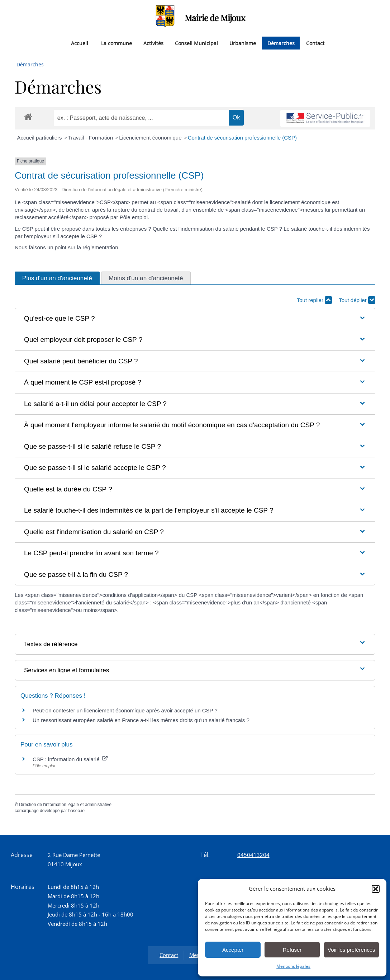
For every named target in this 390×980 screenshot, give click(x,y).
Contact (315, 43)
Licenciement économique (151, 138)
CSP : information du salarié (70, 759)
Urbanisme (243, 43)
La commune (116, 43)
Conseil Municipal (196, 43)
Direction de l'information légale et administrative (65, 805)
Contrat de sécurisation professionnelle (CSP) (242, 138)
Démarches (281, 43)
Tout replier (314, 300)
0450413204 (253, 855)
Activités (153, 43)
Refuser (292, 950)
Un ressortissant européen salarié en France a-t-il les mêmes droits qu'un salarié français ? (141, 720)
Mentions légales (293, 966)
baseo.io (76, 811)
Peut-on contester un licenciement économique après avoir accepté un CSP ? (125, 710)
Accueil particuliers (40, 138)
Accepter (233, 950)
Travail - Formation (91, 138)
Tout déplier (357, 300)
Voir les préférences (351, 950)
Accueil (80, 43)
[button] (376, 889)
